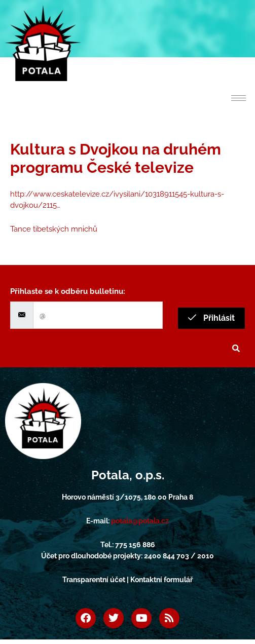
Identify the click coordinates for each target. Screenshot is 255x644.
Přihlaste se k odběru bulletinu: (68, 291)
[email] (98, 315)
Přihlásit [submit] (211, 318)
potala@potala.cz (140, 521)
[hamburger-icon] (239, 98)
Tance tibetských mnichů (54, 229)
